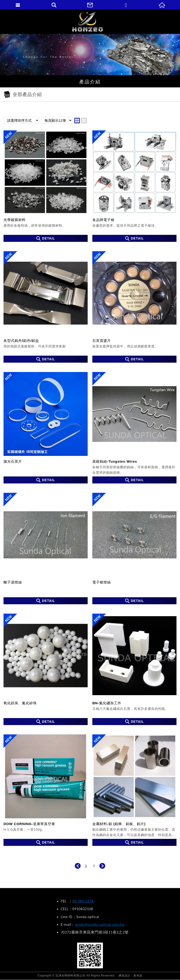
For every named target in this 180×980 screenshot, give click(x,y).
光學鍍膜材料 (46, 186)
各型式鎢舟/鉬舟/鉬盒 (46, 307)
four (84, 121)
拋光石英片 (46, 428)
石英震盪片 (134, 307)
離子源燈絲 (46, 549)
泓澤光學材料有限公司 (90, 22)
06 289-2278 (83, 901)
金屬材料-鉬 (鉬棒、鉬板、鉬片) (134, 790)
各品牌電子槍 (134, 186)
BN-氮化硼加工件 (134, 669)
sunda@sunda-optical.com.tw (99, 925)
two (77, 121)
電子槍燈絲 (134, 549)
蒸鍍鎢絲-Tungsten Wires (134, 428)
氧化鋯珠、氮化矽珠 (46, 669)
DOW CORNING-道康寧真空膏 (46, 790)
